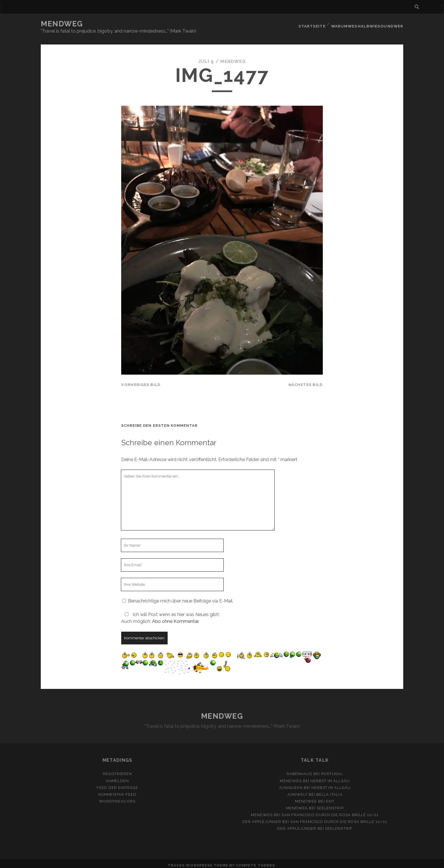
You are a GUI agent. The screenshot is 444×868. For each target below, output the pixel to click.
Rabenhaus (299, 770)
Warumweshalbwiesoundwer (368, 24)
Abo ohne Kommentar (175, 618)
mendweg (233, 58)
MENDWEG (62, 24)
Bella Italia (329, 791)
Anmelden (117, 777)
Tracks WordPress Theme (198, 862)
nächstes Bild (306, 381)
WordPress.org (117, 798)
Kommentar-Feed (117, 791)
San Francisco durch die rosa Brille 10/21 (330, 811)
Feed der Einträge (118, 784)
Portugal (332, 770)
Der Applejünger (262, 818)
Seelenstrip (330, 805)
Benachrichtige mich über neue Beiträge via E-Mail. (181, 598)
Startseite (313, 24)
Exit (330, 798)
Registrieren (118, 770)
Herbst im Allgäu (330, 777)
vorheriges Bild (141, 381)
